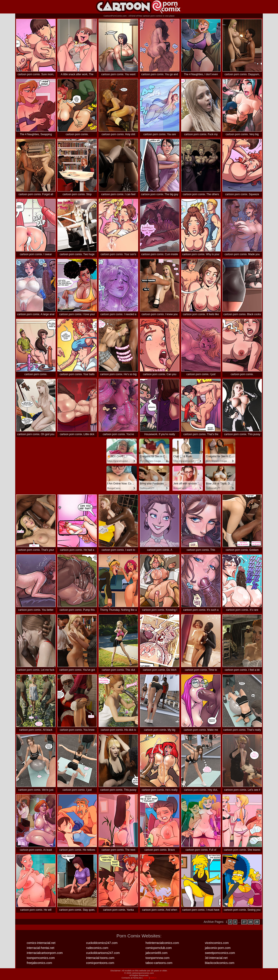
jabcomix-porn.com (218, 948)
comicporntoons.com (100, 963)
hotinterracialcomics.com (162, 943)
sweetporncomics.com (220, 953)
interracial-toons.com (100, 958)
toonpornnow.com (158, 958)
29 (257, 922)
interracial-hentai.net (41, 948)
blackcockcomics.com (220, 963)
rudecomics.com (97, 948)
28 (250, 922)
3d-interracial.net (216, 958)
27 (244, 922)
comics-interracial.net (41, 943)
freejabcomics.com (39, 963)
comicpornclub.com (159, 948)
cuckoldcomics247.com (102, 943)
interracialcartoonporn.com (45, 953)
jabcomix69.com (156, 953)
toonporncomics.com (41, 958)
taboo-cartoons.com (159, 963)
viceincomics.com (217, 943)
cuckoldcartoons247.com (103, 953)
